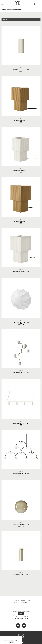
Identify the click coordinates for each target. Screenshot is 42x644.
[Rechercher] (20, 10)
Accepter (11, 642)
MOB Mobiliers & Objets (18, 4)
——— (2, 4)
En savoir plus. (16, 640)
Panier (37, 4)
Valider (21, 614)
